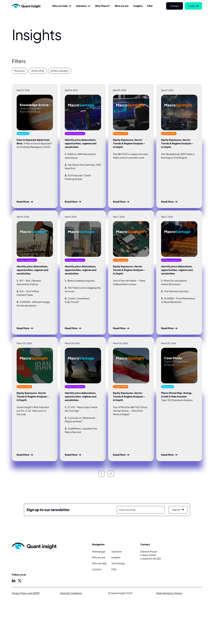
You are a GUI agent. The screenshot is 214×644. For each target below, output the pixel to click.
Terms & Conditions (71, 593)
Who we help (60, 6)
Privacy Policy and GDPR (26, 593)
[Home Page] (26, 6)
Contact (97, 569)
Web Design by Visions (169, 593)
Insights (116, 557)
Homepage (99, 551)
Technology (118, 563)
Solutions (81, 6)
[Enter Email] (141, 510)
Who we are (99, 557)
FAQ (114, 569)
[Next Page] (111, 474)
